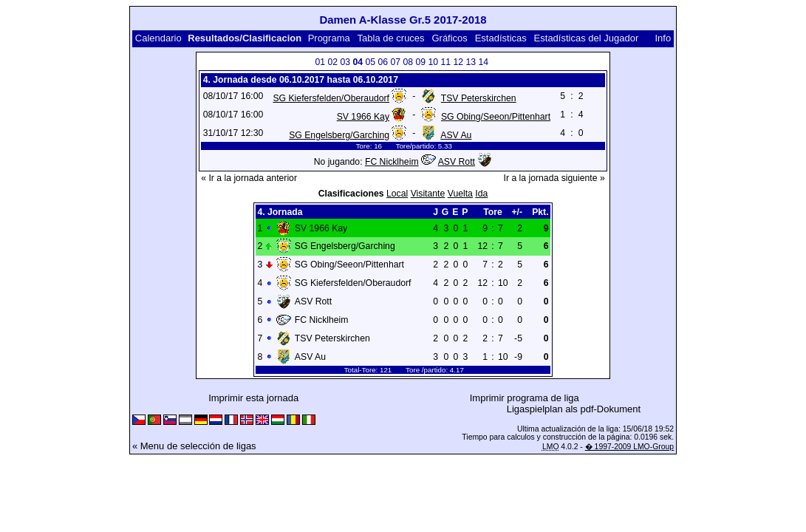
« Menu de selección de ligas (194, 446)
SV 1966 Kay (363, 117)
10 (434, 62)
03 (346, 62)
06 (383, 62)
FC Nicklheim (392, 162)
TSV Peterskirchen (479, 98)
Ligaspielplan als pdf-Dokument (574, 409)
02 (333, 62)
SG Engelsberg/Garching (339, 135)
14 (484, 62)
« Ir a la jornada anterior (249, 178)
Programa (329, 38)
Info (663, 38)
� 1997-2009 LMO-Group (629, 447)
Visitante (428, 194)
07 (396, 62)
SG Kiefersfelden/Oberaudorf (331, 98)
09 (421, 62)
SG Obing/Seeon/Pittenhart (496, 117)
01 (321, 62)
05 (371, 62)
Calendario (158, 38)
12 (459, 62)
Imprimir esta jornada (253, 398)
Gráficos (449, 38)
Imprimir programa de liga (525, 398)
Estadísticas (501, 38)
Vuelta (460, 194)
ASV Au (456, 135)
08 (409, 62)
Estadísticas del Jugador (587, 38)
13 (471, 62)
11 (446, 62)
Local (397, 194)
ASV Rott (457, 162)
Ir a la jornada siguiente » (554, 178)
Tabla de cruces (391, 38)
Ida (481, 194)
